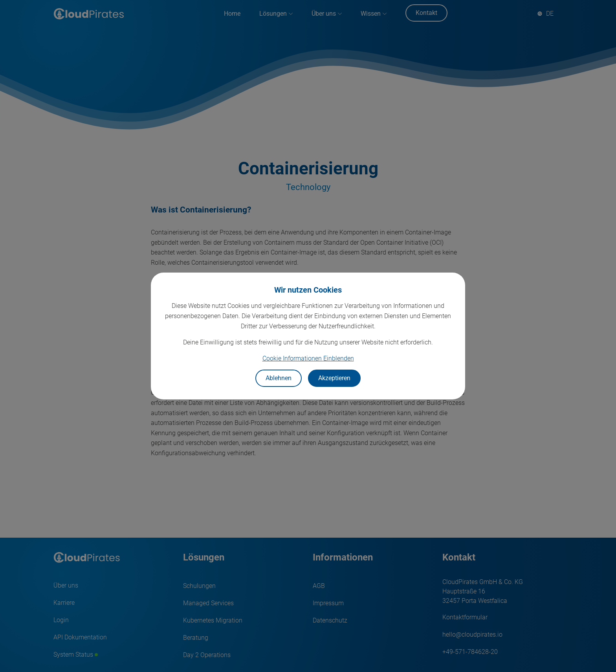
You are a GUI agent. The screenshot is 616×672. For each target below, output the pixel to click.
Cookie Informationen (308, 358)
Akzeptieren (334, 378)
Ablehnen (279, 378)
